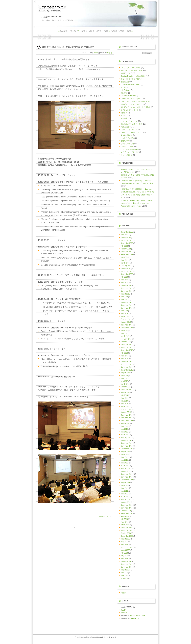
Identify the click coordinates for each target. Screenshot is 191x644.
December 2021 (127, 252)
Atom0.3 (124, 613)
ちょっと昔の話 (126, 155)
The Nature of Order (128, 96)
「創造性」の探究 (127, 147)
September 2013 (127, 421)
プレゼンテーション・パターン (132, 104)
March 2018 (125, 316)
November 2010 (127, 508)
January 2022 (126, 249)
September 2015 (127, 370)
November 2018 (127, 308)
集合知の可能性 (126, 135)
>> (132, 31)
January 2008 (126, 561)
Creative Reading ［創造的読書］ (133, 76)
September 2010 (127, 514)
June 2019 (125, 300)
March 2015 (125, 384)
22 (109, 31)
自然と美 (124, 113)
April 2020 (124, 283)
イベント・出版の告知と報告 (131, 70)
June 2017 (125, 333)
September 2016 (127, 350)
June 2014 (125, 398)
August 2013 (125, 423)
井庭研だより (104, 516)
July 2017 (124, 331)
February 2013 (126, 438)
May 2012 (124, 460)
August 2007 (125, 570)
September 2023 (127, 232)
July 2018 (124, 311)
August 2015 (125, 373)
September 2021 (127, 255)
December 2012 (127, 443)
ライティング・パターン (130, 110)
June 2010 (125, 522)
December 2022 (127, 240)
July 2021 (124, 257)
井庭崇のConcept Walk (52, 17)
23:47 (96, 53)
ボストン (124, 116)
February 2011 (126, 499)
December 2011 (127, 474)
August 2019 (125, 294)
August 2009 (125, 539)
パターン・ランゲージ (129, 121)
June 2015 (125, 378)
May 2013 (124, 429)
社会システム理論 (127, 138)
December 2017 (127, 325)
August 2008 (125, 550)
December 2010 (127, 505)
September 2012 (127, 449)
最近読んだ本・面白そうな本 (131, 124)
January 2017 (126, 342)
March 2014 (125, 407)
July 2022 (124, 246)
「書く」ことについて (129, 130)
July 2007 (124, 573)
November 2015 (127, 367)
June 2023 (125, 235)
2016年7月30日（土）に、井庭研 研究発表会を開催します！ (69, 47)
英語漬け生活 (126, 127)
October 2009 (126, 533)
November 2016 (127, 347)
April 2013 (124, 432)
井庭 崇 (110, 53)
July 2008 (124, 553)
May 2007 (124, 578)
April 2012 (124, 463)
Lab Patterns (125, 90)
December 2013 (127, 415)
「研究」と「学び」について (131, 132)
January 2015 (126, 387)
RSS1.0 (123, 610)
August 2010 (125, 516)
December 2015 (127, 364)
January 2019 (126, 302)
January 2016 (126, 362)
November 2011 (127, 477)
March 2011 (125, 497)
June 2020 (125, 280)
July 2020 (124, 277)
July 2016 (124, 353)
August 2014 (125, 392)
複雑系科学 (125, 141)
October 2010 (126, 511)
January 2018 (126, 322)
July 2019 (124, 297)
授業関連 (124, 118)
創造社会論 (125, 82)
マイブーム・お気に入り (130, 152)
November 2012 (127, 446)
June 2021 (125, 260)
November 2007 (127, 567)
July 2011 (124, 485)
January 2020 (126, 285)
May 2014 (124, 401)
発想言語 (124, 93)
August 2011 (125, 483)
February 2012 (126, 469)
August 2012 (125, 452)
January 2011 (126, 502)
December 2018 (127, 305)
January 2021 (126, 269)
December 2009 (127, 528)
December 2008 (127, 547)
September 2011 (127, 480)
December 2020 (127, 271)
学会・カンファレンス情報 (131, 79)
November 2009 (127, 530)
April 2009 (124, 545)
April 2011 (124, 494)
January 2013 (126, 440)
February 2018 (126, 319)
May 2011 (124, 491)
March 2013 (125, 435)
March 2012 (125, 466)
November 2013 (127, 418)
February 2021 (126, 266)
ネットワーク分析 (127, 144)
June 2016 (125, 356)
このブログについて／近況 (131, 68)
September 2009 (127, 536)
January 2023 (126, 238)
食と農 (123, 87)
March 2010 (125, 525)
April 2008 (124, 559)
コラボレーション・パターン (131, 99)
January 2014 (126, 412)
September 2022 (127, 243)
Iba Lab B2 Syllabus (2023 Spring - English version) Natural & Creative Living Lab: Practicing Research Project (136, 203)
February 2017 (126, 339)
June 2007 (125, 576)
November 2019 (127, 291)
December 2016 (127, 345)
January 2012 (126, 471)
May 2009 (124, 542)
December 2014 (127, 390)
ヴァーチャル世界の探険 (130, 149)
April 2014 (124, 404)
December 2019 (127, 288)
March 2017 (125, 336)
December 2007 (127, 564)
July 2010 (124, 519)
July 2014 (124, 395)
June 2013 (125, 426)
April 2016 (124, 359)
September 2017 (127, 328)
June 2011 (125, 488)
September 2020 (127, 274)
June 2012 (125, 457)
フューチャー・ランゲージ (131, 85)
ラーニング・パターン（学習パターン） (136, 101)
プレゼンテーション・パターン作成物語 (136, 107)
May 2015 (124, 381)
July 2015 (124, 376)
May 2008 (124, 556)
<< (59, 31)
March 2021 (125, 263)
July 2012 (124, 454)
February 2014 (126, 409)
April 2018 (124, 314)
